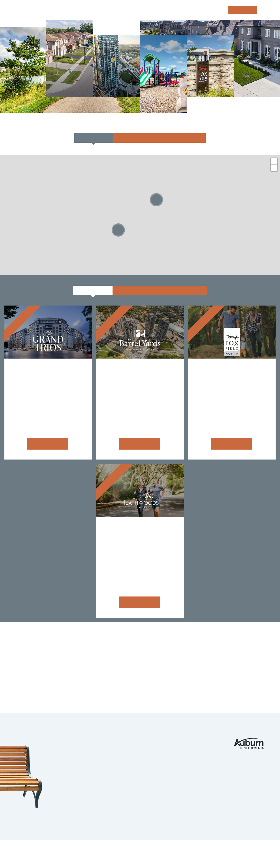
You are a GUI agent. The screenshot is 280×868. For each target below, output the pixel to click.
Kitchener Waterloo (101, 767)
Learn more (46, 443)
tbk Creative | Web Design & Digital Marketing (58, 856)
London (85, 741)
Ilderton (87, 758)
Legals (120, 850)
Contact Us (201, 741)
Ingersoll (88, 784)
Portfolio (156, 741)
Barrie (84, 793)
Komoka (86, 749)
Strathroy (89, 802)
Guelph (85, 775)
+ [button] (274, 161)
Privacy (103, 850)
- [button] (274, 168)
